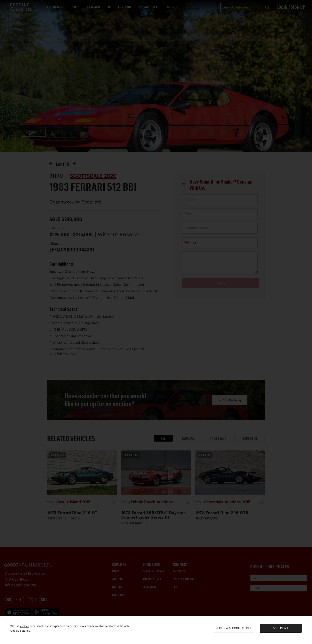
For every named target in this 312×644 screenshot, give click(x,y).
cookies (25, 626)
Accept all (281, 628)
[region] (156, 630)
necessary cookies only (234, 628)
